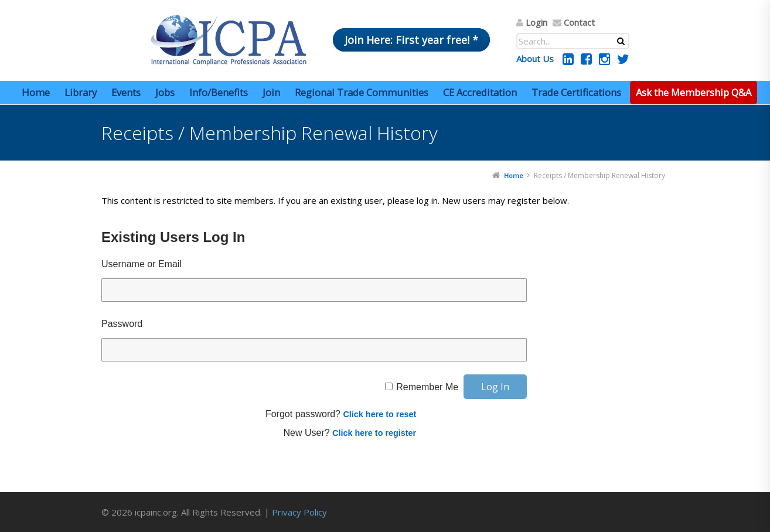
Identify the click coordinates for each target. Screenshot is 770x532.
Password (122, 324)
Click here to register (374, 433)
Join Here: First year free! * (411, 40)
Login (536, 22)
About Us (535, 59)
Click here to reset (379, 414)
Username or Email (142, 264)
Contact (579, 22)
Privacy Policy (299, 512)
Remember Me (427, 387)
